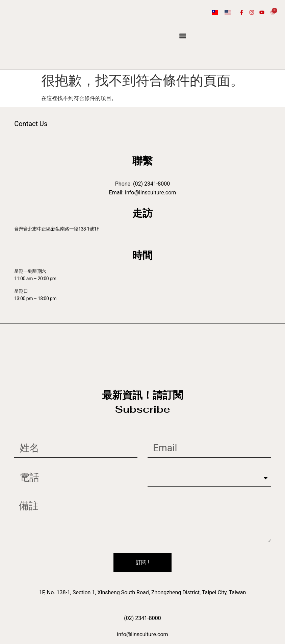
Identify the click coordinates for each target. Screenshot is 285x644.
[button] (183, 36)
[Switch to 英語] (228, 12)
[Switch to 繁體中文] (215, 12)
